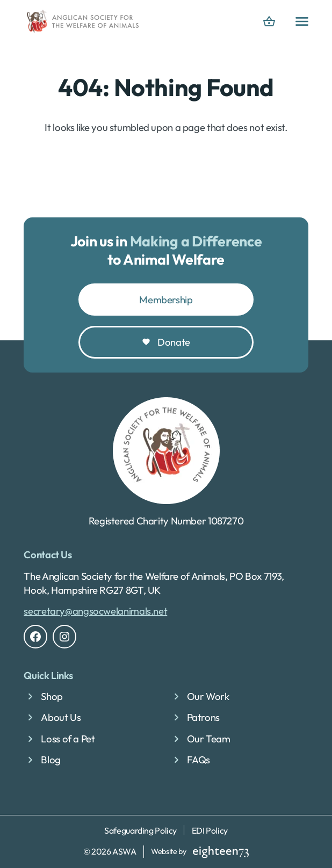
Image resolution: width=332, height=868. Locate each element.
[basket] (269, 21)
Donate (174, 342)
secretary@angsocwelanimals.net (95, 611)
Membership (166, 300)
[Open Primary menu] (302, 21)
